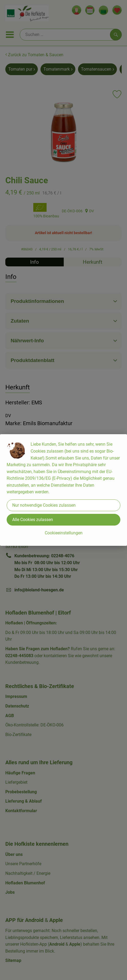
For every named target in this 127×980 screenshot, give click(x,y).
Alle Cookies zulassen (33, 520)
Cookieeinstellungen (64, 533)
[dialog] (63, 490)
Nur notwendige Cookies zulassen (44, 505)
